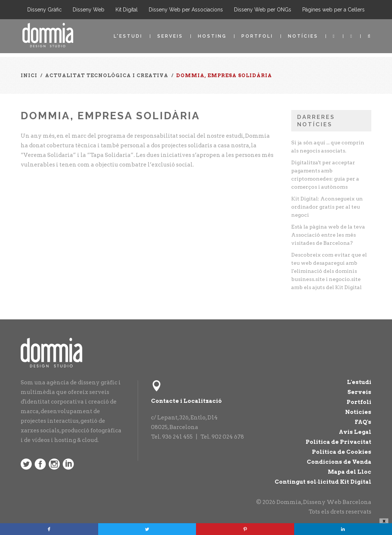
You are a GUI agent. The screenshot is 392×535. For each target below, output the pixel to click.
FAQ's (363, 422)
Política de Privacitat (338, 442)
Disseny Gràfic (44, 10)
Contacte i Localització (186, 401)
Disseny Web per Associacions (186, 10)
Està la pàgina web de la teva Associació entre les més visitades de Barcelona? (328, 235)
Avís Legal (355, 432)
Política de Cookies (342, 452)
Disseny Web (89, 10)
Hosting (212, 36)
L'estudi (128, 36)
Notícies (303, 36)
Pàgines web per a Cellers (333, 10)
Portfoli (257, 36)
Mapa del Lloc (350, 472)
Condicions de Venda (339, 462)
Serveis (170, 36)
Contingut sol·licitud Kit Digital (323, 482)
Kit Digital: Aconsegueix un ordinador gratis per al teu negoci (327, 207)
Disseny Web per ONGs (263, 10)
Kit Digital (127, 10)
